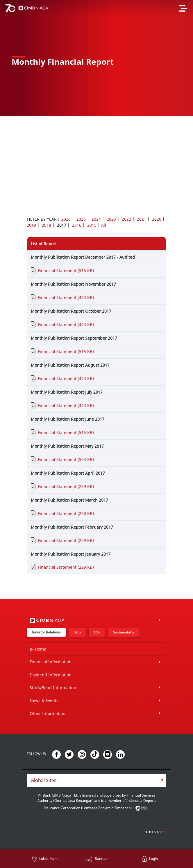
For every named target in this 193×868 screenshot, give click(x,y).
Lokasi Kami (49, 859)
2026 (66, 219)
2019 (31, 225)
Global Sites (43, 780)
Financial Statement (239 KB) (66, 486)
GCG (77, 632)
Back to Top (155, 832)
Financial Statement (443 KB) (66, 297)
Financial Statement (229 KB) (66, 540)
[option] (96, 58)
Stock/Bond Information (53, 688)
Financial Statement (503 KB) (66, 459)
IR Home (38, 649)
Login (153, 859)
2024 (96, 219)
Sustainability (124, 632)
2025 (81, 219)
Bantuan (102, 859)
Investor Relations (46, 632)
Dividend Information (51, 675)
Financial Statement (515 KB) (66, 270)
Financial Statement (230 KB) (66, 513)
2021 (142, 219)
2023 (111, 219)
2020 (157, 219)
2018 (47, 225)
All (104, 225)
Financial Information (51, 662)
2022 (126, 219)
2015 (92, 225)
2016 (77, 225)
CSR (97, 632)
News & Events (44, 700)
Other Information (48, 713)
